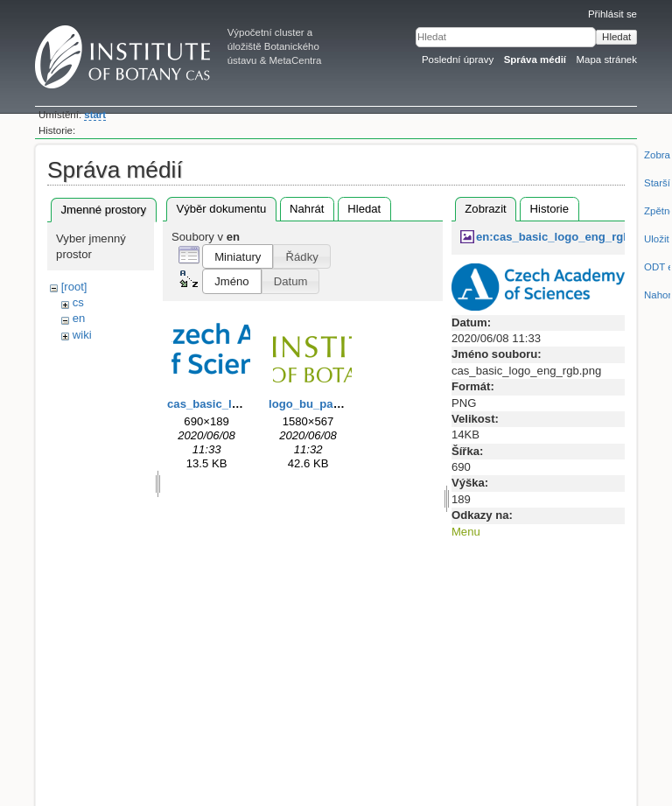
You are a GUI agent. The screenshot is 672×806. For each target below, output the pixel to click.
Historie (549, 209)
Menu (466, 532)
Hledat (616, 37)
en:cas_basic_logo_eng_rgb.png (565, 237)
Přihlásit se (612, 14)
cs (78, 302)
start (95, 115)
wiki (82, 335)
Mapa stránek (607, 60)
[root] (74, 287)
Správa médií (535, 60)
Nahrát (307, 209)
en (79, 318)
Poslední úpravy (458, 60)
